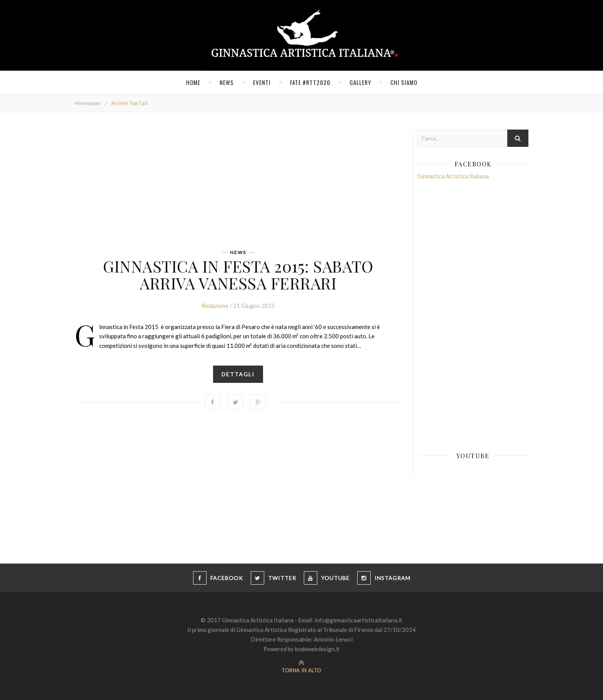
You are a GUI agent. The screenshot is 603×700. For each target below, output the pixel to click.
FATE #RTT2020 (310, 82)
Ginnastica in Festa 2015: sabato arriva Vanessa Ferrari (238, 274)
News (227, 82)
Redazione (215, 306)
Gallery (360, 82)
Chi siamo (404, 82)
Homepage (88, 103)
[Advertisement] (238, 183)
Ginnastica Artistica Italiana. (454, 176)
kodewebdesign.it (317, 649)
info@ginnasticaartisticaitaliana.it (358, 620)
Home (193, 82)
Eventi (262, 82)
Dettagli (238, 374)
